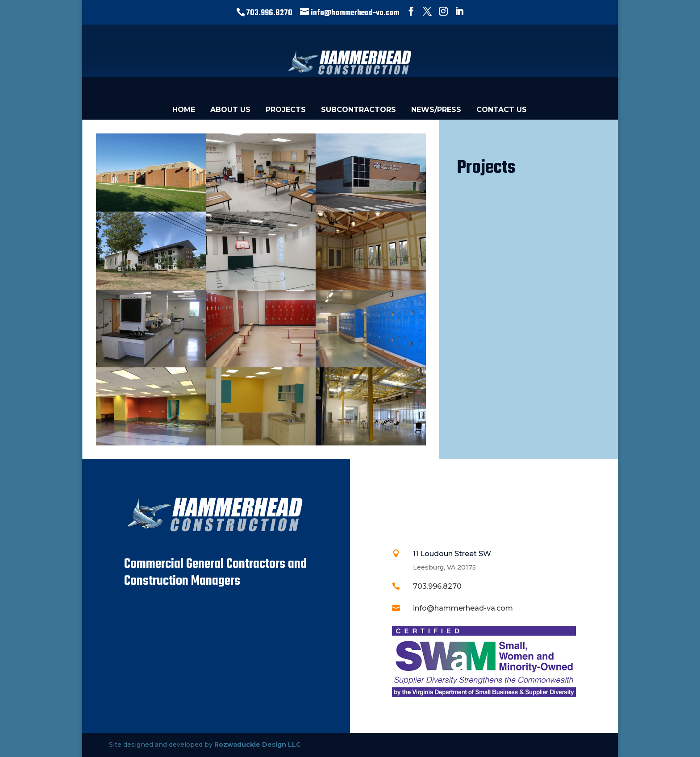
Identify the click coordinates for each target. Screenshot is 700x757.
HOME (184, 110)
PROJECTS (286, 110)
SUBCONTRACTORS (358, 110)
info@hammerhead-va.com (463, 608)
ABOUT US (230, 110)
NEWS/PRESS (436, 110)
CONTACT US (502, 110)
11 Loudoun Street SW (452, 554)
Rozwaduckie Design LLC (258, 745)
